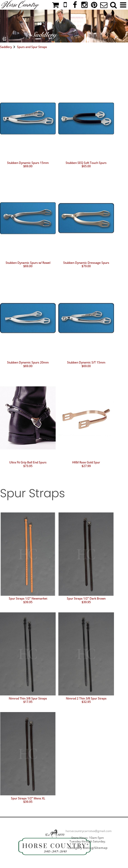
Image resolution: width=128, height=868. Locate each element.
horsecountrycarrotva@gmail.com (89, 831)
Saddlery (6, 47)
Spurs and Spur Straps (32, 47)
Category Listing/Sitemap (88, 848)
